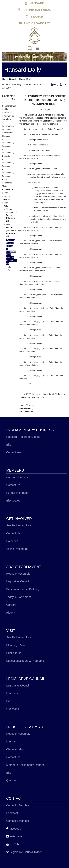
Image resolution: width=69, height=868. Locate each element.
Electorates (13, 501)
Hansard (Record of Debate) (24, 437)
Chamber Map (15, 749)
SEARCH (34, 16)
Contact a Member (18, 805)
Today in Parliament (19, 597)
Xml (63, 85)
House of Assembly (18, 574)
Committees (14, 452)
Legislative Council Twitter (24, 852)
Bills (9, 445)
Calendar (12, 541)
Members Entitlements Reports (25, 765)
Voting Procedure (17, 549)
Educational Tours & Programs (25, 661)
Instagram (14, 836)
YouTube (13, 844)
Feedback (12, 813)
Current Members (17, 477)
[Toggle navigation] (37, 48)
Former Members (17, 493)
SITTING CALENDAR (34, 10)
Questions (13, 709)
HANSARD (34, 3)
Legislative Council (18, 581)
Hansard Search (9, 79)
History (11, 613)
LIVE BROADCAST (35, 23)
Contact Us (13, 485)
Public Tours (14, 653)
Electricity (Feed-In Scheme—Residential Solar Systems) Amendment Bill (11, 252)
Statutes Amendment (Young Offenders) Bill (11, 215)
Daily (55, 85)
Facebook (14, 829)
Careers (11, 605)
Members (12, 693)
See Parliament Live (19, 525)
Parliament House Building (23, 589)
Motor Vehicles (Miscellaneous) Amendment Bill (13, 231)
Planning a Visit (16, 645)
